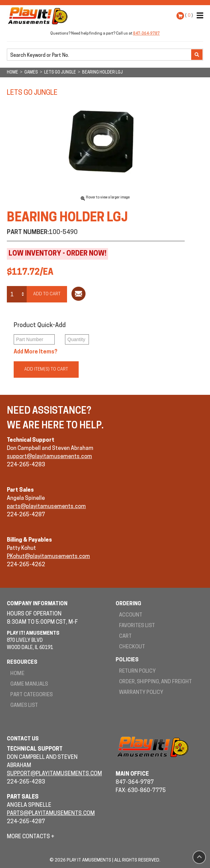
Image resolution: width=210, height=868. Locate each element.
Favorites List (137, 626)
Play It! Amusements (39, 16)
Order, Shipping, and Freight (155, 682)
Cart (125, 637)
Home (17, 674)
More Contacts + (31, 837)
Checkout (132, 647)
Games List (24, 706)
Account (131, 615)
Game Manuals (29, 684)
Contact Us (23, 739)
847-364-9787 (146, 34)
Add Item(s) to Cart (46, 369)
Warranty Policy (141, 693)
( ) (189, 16)
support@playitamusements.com (49, 457)
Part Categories (31, 695)
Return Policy (137, 671)
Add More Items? (36, 352)
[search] (100, 55)
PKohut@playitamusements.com (48, 557)
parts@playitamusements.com (46, 507)
